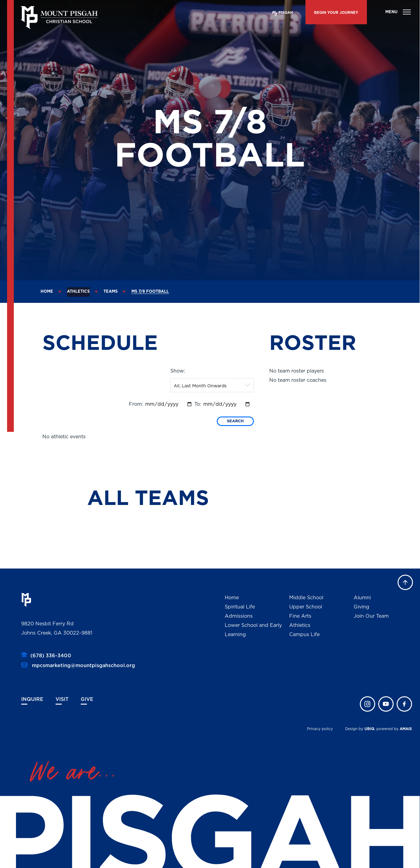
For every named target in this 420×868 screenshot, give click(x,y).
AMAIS (406, 729)
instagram (367, 704)
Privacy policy (320, 729)
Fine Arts (300, 616)
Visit (62, 699)
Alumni (362, 598)
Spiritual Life (240, 607)
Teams (111, 292)
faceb (404, 704)
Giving (362, 607)
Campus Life (304, 635)
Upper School (306, 607)
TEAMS (172, 499)
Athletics (78, 292)
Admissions (239, 616)
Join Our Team (371, 616)
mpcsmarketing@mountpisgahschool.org (83, 666)
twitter (386, 704)
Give (87, 699)
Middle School (306, 598)
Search (235, 421)
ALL (111, 499)
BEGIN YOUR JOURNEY (336, 13)
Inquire (32, 699)
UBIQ (369, 729)
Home (47, 292)
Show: (178, 371)
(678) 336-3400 (51, 656)
